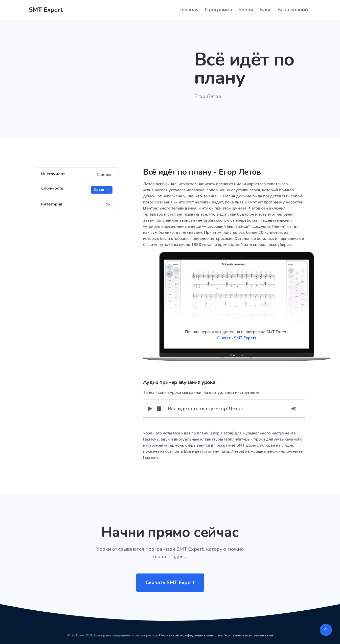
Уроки (246, 10)
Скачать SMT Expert (236, 338)
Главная (189, 10)
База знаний (293, 10)
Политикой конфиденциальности (190, 635)
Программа (219, 10)
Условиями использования (249, 635)
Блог (265, 10)
